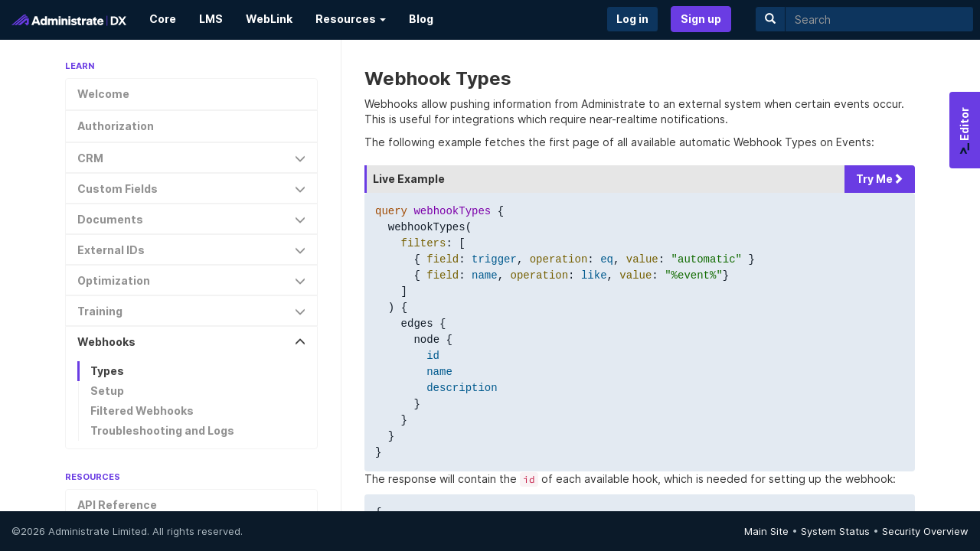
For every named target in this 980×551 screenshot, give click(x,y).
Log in (632, 19)
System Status (835, 531)
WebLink (269, 19)
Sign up (701, 19)
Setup (107, 391)
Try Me (880, 179)
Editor (964, 130)
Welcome (103, 94)
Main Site (766, 531)
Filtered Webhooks (142, 411)
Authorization (116, 126)
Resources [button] (351, 19)
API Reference (117, 505)
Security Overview (925, 531)
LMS (211, 19)
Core (163, 19)
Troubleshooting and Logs (162, 430)
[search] (879, 19)
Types (107, 371)
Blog (421, 19)
